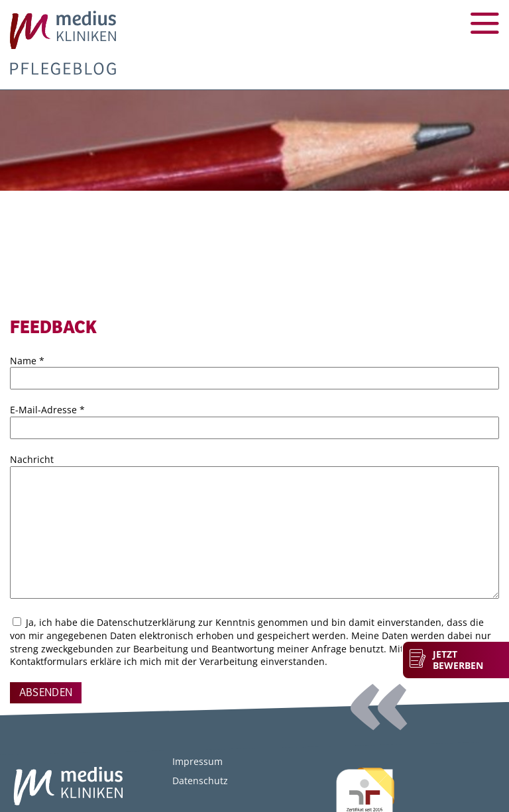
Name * (27, 361)
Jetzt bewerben (458, 660)
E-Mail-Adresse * (47, 410)
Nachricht (32, 459)
